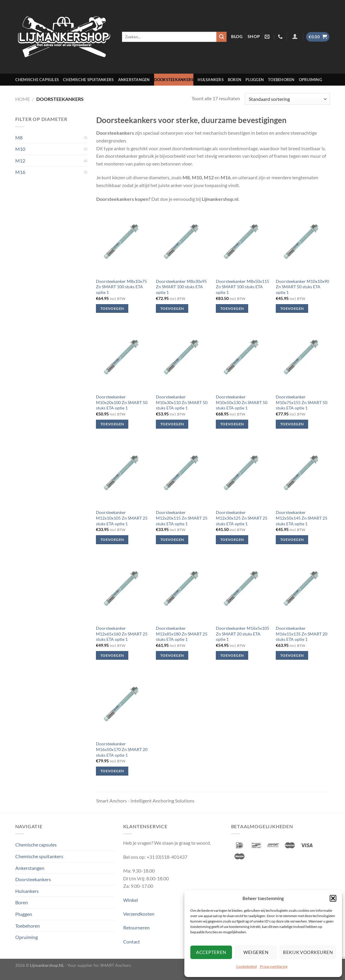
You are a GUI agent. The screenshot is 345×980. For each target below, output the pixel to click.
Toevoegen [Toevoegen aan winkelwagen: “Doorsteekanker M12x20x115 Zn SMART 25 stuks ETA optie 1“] (172, 540)
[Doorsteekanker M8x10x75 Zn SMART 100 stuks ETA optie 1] (123, 242)
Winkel (131, 900)
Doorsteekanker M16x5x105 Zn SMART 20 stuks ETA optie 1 (242, 634)
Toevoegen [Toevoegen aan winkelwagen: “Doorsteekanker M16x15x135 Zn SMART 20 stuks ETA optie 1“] (292, 655)
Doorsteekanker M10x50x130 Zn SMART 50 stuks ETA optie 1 (242, 402)
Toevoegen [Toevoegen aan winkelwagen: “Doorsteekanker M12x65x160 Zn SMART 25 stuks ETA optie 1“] (112, 655)
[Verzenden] (222, 37)
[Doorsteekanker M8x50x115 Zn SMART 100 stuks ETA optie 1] (243, 242)
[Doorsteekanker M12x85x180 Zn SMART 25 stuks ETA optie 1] (183, 589)
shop (254, 37)
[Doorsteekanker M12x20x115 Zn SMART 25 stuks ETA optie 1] (183, 473)
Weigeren (256, 952)
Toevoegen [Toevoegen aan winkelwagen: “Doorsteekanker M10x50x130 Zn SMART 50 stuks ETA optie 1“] (232, 424)
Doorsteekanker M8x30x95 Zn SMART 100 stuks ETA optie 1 (181, 287)
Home (23, 99)
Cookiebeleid (247, 966)
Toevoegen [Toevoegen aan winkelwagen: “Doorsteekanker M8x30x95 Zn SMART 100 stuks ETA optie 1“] (172, 308)
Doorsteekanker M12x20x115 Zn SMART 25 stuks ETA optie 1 (182, 518)
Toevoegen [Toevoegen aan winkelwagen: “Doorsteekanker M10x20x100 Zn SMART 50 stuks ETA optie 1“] (112, 424)
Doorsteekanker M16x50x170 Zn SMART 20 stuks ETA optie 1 (122, 749)
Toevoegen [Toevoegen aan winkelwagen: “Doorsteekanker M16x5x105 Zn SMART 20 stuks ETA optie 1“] (232, 655)
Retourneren (136, 927)
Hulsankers (211, 80)
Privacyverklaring (274, 966)
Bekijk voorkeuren (308, 952)
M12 (20, 161)
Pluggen (255, 80)
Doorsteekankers (174, 80)
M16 (20, 172)
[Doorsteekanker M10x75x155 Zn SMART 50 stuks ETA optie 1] (303, 358)
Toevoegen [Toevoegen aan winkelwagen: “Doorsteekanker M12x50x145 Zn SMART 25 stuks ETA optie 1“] (292, 540)
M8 (19, 138)
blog (237, 37)
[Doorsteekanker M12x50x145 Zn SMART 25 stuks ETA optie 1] (303, 473)
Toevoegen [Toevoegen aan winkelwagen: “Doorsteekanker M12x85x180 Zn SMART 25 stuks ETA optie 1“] (172, 655)
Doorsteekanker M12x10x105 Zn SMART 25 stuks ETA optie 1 (122, 518)
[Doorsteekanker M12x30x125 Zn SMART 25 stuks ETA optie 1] (243, 473)
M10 (20, 149)
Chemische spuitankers (88, 80)
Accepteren (211, 952)
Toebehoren (281, 80)
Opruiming (310, 80)
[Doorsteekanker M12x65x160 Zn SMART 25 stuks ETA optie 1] (123, 589)
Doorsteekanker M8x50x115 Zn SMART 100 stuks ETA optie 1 (242, 287)
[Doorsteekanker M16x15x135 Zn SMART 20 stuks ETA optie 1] (303, 589)
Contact (132, 942)
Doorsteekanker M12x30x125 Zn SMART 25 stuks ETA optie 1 (242, 518)
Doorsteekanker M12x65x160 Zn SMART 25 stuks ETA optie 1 (122, 634)
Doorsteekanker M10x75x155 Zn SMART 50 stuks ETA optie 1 (302, 402)
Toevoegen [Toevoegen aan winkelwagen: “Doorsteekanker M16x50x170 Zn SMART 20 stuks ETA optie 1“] (112, 771)
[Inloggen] (295, 36)
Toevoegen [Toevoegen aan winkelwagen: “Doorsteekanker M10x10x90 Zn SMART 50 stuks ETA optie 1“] (292, 308)
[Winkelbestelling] (287, 99)
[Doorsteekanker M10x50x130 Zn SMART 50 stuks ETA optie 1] (243, 358)
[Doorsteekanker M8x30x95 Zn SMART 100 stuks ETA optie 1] (183, 242)
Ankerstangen (134, 80)
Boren (235, 80)
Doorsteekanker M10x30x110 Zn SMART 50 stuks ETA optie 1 (182, 402)
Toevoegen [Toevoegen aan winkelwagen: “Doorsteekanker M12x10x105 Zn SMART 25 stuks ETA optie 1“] (112, 540)
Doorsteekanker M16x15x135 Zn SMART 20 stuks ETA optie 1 (302, 634)
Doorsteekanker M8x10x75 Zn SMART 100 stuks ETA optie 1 (121, 287)
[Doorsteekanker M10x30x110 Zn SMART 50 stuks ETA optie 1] (183, 358)
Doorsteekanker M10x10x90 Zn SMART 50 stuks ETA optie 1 (302, 287)
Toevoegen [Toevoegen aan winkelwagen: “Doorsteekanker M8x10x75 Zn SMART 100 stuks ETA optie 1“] (112, 308)
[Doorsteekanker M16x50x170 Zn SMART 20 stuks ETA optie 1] (123, 704)
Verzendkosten (139, 914)
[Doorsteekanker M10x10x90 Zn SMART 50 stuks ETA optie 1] (303, 242)
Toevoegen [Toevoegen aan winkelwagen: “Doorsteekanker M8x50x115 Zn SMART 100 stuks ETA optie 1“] (232, 308)
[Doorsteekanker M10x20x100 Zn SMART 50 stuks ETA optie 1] (123, 358)
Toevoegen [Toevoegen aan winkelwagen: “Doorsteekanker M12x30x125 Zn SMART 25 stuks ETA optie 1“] (232, 540)
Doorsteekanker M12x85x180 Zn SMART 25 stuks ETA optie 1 (182, 634)
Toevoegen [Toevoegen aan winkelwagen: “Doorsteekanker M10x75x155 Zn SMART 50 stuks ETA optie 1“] (292, 424)
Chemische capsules (37, 80)
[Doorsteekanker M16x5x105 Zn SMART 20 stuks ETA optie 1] (243, 589)
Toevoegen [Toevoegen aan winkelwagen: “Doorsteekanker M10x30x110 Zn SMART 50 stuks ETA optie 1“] (172, 424)
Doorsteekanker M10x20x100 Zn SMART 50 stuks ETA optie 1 (122, 402)
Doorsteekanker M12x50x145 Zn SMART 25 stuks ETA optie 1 (302, 518)
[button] (333, 898)
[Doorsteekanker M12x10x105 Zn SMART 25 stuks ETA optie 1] (123, 473)
